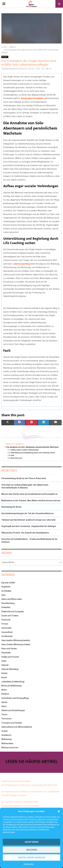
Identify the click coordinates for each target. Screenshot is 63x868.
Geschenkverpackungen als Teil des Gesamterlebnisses (28, 513)
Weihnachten (7, 743)
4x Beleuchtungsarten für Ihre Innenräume (20, 806)
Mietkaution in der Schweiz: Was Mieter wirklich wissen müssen (31, 501)
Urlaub (4, 731)
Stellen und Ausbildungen (13, 710)
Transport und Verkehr (12, 723)
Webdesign (7, 739)
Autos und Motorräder (12, 599)
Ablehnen (32, 850)
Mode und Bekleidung (11, 686)
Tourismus (6, 719)
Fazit (12, 455)
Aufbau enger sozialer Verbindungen (25, 450)
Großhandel (7, 636)
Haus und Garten (9, 649)
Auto (4, 595)
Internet (5, 665)
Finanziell (6, 620)
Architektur (6, 591)
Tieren (4, 714)
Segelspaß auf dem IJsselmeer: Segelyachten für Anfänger (29, 526)
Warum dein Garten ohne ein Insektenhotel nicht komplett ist (29, 494)
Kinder (4, 673)
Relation (5, 57)
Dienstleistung (8, 603)
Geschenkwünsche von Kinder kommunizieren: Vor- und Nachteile (30, 792)
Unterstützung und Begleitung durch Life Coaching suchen (33, 453)
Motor (4, 690)
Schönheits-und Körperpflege (15, 698)
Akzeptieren (32, 842)
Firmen (5, 624)
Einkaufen (6, 607)
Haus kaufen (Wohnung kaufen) (16, 640)
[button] (59, 811)
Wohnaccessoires (10, 748)
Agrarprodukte (8, 583)
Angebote (6, 587)
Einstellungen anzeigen (32, 858)
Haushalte (6, 653)
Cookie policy (29, 864)
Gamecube (6, 628)
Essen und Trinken (10, 616)
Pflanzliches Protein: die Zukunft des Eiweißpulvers (25, 533)
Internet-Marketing (10, 669)
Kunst (4, 677)
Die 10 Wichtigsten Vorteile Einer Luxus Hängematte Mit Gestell (29, 785)
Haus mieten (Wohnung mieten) (16, 644)
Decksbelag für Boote (11, 507)
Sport (4, 706)
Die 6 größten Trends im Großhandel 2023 (20, 802)
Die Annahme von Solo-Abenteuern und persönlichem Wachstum (33, 447)
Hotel (4, 661)
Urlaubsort (6, 735)
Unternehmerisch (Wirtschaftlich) (17, 727)
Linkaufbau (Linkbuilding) (13, 682)
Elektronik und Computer (13, 612)
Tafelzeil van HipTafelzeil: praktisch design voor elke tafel (28, 520)
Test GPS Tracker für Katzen (14, 795)
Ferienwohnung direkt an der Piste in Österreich (24, 478)
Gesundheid (7, 632)
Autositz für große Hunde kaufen (16, 781)
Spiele (4, 702)
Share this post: (16, 458)
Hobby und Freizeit (10, 657)
